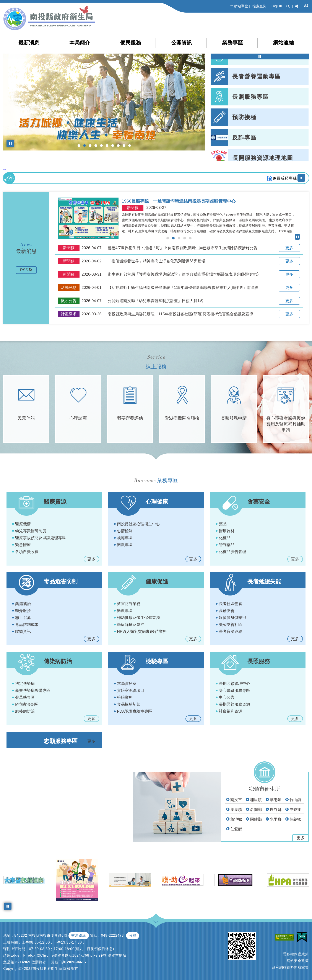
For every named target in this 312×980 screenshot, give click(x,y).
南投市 (236, 800)
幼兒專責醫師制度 (31, 531)
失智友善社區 (231, 625)
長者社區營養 (231, 604)
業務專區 (232, 43)
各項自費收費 (27, 552)
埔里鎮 (256, 800)
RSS (26, 270)
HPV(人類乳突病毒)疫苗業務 (142, 632)
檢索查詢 (259, 6)
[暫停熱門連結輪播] (260, 56)
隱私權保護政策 (296, 954)
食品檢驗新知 (129, 704)
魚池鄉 (236, 819)
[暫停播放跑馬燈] (301, 178)
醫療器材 (227, 531)
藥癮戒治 (23, 604)
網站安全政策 (298, 961)
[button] (288, 6)
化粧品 (225, 538)
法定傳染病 (25, 684)
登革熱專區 (25, 697)
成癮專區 (125, 538)
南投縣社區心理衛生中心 (138, 524)
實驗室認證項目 (131, 690)
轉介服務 (23, 611)
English (276, 6)
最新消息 (29, 43)
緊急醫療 (23, 545)
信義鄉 (295, 819)
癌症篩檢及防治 (131, 625)
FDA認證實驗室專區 (135, 711)
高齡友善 (227, 611)
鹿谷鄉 (276, 810)
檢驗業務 (125, 697)
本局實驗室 (127, 684)
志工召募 (23, 618)
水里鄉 (276, 819)
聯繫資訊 (23, 632)
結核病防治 (25, 711)
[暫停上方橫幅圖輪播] (10, 143)
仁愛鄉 (236, 829)
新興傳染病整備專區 (33, 690)
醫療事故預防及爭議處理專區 (41, 538)
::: (232, 6)
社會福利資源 (231, 711)
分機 (133, 935)
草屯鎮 (276, 800)
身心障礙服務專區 (234, 690)
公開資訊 (182, 43)
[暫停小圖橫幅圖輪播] (8, 906)
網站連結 (283, 43)
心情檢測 (125, 531)
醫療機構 (23, 524)
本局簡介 (80, 43)
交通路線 (79, 935)
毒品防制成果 (27, 625)
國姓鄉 (256, 819)
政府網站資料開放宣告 (290, 967)
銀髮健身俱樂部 (232, 618)
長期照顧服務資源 (234, 704)
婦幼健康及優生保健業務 (138, 618)
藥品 (223, 524)
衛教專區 (125, 545)
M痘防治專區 (27, 704)
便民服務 (131, 43)
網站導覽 (241, 6)
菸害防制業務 (129, 604)
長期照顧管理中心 (234, 684)
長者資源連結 (231, 632)
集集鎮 (236, 810)
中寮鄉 (295, 810)
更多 (289, 248)
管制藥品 (227, 545)
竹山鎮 (295, 800)
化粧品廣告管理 (232, 552)
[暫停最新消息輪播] (297, 237)
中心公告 (227, 697)
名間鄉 (256, 810)
